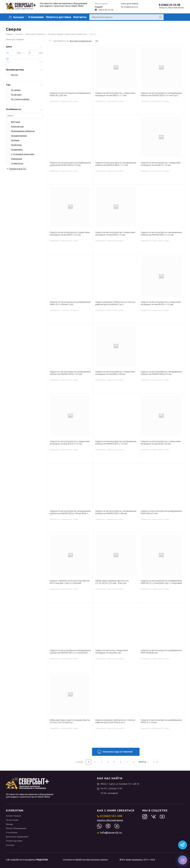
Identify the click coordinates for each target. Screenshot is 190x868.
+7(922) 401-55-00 (104, 10)
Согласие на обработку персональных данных (85, 860)
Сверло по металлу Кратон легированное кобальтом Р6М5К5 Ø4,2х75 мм (161, 373)
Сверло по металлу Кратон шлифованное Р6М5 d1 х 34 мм (161, 721)
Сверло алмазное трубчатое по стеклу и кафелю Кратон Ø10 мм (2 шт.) (115, 721)
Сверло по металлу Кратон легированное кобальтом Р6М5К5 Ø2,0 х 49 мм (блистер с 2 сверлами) (70, 513)
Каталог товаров (13, 816)
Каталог (19, 17)
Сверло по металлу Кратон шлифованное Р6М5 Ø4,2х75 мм (161, 512)
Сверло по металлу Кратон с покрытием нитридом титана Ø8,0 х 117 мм (115, 94)
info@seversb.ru (129, 7)
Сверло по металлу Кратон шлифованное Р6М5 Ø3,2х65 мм (70, 94)
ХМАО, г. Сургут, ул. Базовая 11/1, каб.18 (118, 784)
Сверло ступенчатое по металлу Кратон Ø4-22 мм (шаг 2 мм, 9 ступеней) (70, 582)
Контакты (80, 17)
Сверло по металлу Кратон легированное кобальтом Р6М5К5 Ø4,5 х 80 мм (116, 512)
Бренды (9, 824)
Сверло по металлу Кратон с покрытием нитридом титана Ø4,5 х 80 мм (115, 373)
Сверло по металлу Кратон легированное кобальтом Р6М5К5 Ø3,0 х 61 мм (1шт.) (161, 94)
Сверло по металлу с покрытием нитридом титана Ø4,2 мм (111, 652)
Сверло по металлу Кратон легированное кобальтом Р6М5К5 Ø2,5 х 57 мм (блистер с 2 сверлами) (70, 652)
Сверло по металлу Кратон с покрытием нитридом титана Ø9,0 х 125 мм (70, 234)
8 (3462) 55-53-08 (170, 5)
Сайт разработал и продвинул (27, 860)
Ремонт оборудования (16, 828)
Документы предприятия (17, 837)
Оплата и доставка (58, 17)
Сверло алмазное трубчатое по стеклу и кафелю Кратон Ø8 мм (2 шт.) (115, 303)
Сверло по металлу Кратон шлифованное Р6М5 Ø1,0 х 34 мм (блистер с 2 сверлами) (161, 582)
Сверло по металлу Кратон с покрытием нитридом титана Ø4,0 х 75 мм (115, 234)
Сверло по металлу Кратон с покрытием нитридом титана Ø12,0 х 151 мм (70, 443)
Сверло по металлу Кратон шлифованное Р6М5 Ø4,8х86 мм (161, 652)
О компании (36, 17)
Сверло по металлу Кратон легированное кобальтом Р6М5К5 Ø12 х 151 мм (116, 443)
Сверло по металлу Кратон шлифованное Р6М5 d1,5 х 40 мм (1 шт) (70, 303)
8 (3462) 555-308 (110, 816)
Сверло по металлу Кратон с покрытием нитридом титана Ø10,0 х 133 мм (161, 303)
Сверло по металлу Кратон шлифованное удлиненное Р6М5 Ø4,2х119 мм (70, 164)
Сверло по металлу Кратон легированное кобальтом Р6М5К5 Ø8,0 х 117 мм (116, 164)
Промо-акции (12, 820)
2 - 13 (156, 762)
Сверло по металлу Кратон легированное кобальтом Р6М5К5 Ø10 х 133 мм (70, 373)
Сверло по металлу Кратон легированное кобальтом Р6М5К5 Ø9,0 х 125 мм (161, 234)
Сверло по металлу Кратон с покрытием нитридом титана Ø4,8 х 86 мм (161, 443)
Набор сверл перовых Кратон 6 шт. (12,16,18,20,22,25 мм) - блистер (112, 582)
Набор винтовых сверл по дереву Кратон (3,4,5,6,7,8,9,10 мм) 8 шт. (70, 721)
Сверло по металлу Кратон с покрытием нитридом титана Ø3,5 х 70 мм (161, 164)
